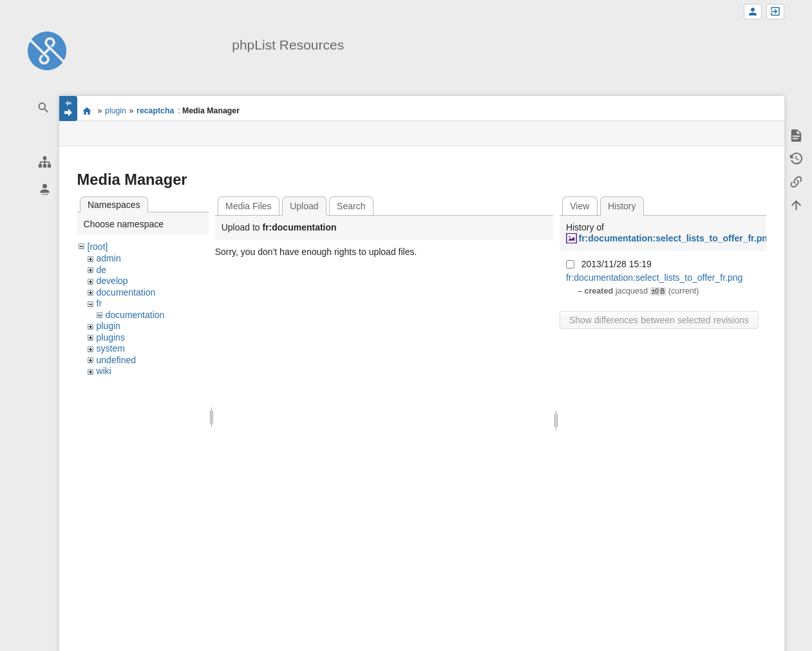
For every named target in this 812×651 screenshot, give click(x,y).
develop (112, 281)
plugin (116, 111)
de (102, 270)
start (87, 111)
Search (351, 206)
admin (109, 258)
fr (99, 303)
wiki (104, 371)
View (580, 206)
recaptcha (155, 111)
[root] (98, 247)
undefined (117, 360)
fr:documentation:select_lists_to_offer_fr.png (675, 238)
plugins (111, 337)
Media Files (249, 206)
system (111, 348)
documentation (126, 292)
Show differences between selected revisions (659, 320)
